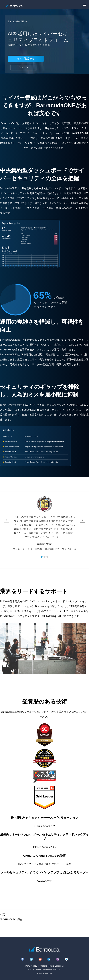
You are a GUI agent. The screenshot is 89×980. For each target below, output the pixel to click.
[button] (42, 557)
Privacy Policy (31, 966)
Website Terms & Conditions (52, 966)
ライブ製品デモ (26, 59)
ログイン (23, 67)
